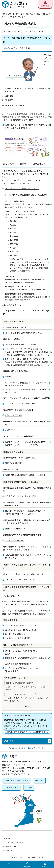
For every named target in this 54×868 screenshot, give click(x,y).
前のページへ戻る (18, 748)
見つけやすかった (15, 698)
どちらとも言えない (30, 687)
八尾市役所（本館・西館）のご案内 (16, 780)
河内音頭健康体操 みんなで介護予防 (21, 345)
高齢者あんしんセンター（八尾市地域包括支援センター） (28, 442)
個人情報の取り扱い (11, 847)
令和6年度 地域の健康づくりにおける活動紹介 (25, 475)
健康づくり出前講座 (13, 463)
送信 (27, 707)
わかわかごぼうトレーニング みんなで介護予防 (25, 359)
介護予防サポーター (13, 430)
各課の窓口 (39, 780)
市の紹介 (29, 788)
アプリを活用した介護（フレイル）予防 (21, 404)
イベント (45, 866)
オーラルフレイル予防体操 (22, 668)
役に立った (13, 687)
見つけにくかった (12, 701)
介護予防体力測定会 (14, 415)
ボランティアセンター (20, 580)
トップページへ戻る (38, 748)
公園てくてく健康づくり (15, 529)
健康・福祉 (30, 14)
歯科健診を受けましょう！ (16, 634)
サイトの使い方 (8, 838)
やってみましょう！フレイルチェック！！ (22, 188)
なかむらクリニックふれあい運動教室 (21, 496)
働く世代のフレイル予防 (21, 651)
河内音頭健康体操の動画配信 (23, 333)
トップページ (18, 14)
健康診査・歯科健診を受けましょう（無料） (22, 626)
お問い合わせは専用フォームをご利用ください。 (28, 732)
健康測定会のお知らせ (15, 541)
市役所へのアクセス (11, 788)
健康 (38, 14)
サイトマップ (7, 834)
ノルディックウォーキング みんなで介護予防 (24, 349)
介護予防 (9, 377)
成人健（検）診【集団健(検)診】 (18, 638)
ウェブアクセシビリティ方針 (13, 843)
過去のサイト (8, 851)
